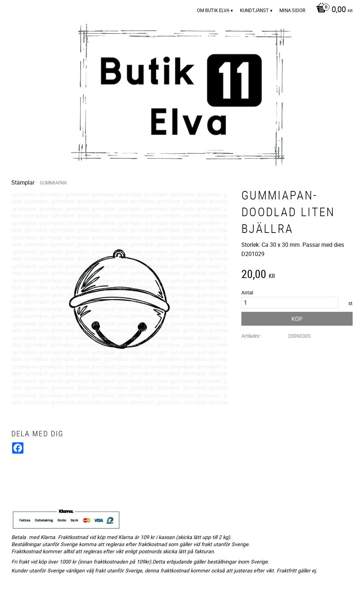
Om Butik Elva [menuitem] (213, 10)
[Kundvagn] (333, 10)
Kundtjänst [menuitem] (254, 10)
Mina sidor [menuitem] (292, 10)
